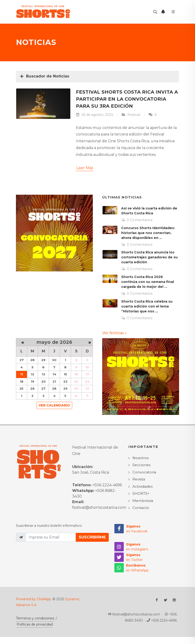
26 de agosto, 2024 (95, 115)
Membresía (143, 501)
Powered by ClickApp (33, 599)
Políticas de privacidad (35, 624)
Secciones (141, 465)
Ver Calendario (54, 405)
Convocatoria (144, 472)
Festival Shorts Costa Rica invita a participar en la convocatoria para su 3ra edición (127, 99)
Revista (139, 479)
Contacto (141, 508)
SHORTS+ (141, 493)
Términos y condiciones (35, 618)
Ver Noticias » (114, 333)
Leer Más (85, 168)
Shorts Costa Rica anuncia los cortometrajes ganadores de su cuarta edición (149, 257)
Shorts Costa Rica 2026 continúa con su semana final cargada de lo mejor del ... (148, 282)
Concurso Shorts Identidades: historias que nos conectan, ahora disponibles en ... (148, 233)
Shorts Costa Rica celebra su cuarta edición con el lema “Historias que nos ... (147, 306)
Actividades (142, 486)
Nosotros (141, 458)
